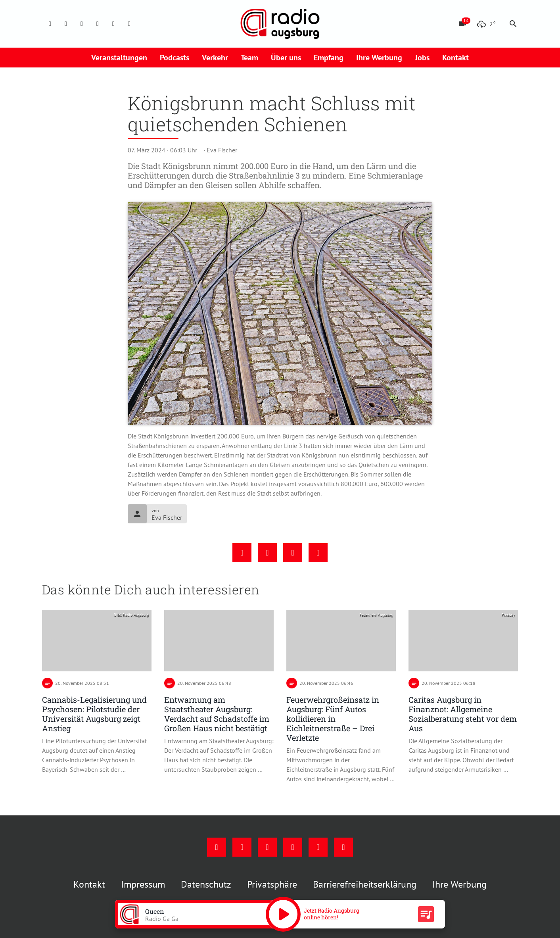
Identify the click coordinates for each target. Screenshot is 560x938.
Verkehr (215, 58)
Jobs (422, 58)
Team (249, 58)
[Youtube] (82, 24)
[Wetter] (486, 24)
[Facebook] (50, 24)
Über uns (286, 58)
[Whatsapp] (129, 24)
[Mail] (98, 24)
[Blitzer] (462, 24)
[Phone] (113, 24)
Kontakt (455, 58)
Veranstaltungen (119, 58)
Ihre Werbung (379, 58)
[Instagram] (66, 24)
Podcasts (175, 58)
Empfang (329, 58)
